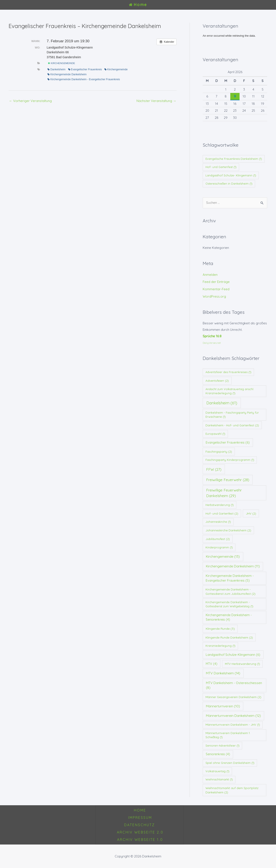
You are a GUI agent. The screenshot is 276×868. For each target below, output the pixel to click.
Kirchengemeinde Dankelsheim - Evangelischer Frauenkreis (84, 79)
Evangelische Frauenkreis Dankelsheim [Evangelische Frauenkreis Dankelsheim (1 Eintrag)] (234, 159)
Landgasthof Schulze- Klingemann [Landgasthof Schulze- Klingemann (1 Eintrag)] (231, 175)
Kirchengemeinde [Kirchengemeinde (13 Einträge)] (223, 556)
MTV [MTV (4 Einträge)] (212, 664)
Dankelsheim (56, 69)
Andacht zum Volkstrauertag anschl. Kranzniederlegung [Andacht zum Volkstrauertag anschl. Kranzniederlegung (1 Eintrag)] (230, 391)
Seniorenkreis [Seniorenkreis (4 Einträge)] (218, 754)
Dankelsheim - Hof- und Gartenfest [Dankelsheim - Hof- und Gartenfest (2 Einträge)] (232, 425)
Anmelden (210, 275)
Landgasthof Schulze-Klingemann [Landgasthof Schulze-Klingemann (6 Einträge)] (233, 655)
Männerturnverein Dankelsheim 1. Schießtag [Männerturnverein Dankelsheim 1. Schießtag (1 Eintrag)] (228, 735)
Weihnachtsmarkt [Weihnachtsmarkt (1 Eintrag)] (219, 779)
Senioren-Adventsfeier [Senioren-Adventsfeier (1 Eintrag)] (223, 746)
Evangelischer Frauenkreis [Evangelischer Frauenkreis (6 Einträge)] (228, 442)
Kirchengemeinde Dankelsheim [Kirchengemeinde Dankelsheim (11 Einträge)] (233, 566)
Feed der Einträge (216, 282)
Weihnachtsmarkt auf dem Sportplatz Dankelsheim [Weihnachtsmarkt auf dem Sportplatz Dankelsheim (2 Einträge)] (232, 790)
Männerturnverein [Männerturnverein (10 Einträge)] (223, 706)
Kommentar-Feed (216, 289)
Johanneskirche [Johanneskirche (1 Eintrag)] (218, 522)
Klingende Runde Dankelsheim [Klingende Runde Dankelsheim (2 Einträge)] (229, 637)
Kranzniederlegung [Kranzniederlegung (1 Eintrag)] (220, 646)
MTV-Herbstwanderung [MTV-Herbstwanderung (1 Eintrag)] (242, 664)
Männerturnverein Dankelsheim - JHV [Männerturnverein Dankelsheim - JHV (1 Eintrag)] (233, 725)
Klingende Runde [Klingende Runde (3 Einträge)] (220, 629)
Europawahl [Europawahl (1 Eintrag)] (215, 434)
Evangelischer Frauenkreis (85, 69)
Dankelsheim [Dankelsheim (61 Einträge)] (222, 403)
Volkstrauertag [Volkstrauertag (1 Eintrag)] (217, 771)
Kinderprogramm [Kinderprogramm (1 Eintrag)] (219, 547)
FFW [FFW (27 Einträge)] (214, 469)
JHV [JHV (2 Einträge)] (251, 513)
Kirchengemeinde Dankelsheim (67, 74)
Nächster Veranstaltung (156, 101)
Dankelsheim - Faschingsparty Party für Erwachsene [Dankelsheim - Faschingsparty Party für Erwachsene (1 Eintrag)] (232, 415)
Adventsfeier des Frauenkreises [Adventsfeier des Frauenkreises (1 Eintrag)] (228, 372)
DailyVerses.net (212, 343)
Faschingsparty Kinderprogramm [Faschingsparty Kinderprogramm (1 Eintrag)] (230, 460)
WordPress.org (214, 296)
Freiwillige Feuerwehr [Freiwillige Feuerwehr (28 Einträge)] (228, 480)
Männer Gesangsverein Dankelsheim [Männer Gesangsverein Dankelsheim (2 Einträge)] (233, 697)
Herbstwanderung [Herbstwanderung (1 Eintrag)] (220, 505)
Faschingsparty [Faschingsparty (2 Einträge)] (219, 451)
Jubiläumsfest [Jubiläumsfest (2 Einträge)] (218, 539)
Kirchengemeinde (62, 63)
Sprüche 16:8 (212, 336)
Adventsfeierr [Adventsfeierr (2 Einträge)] (217, 381)
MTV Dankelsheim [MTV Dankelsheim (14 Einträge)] (223, 673)
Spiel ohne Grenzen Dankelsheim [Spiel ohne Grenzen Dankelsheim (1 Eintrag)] (230, 763)
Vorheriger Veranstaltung (30, 101)
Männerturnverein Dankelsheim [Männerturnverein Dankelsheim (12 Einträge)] (233, 716)
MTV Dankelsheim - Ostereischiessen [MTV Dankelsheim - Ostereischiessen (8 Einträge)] (234, 685)
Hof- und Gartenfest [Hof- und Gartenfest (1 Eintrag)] (221, 167)
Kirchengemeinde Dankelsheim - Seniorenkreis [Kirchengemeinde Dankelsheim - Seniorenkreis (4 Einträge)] (229, 617)
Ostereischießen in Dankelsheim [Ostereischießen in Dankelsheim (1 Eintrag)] (229, 184)
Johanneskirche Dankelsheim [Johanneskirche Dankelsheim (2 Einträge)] (228, 530)
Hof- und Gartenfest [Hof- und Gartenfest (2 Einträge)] (222, 513)
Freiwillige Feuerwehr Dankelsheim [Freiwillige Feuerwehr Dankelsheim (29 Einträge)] (224, 493)
